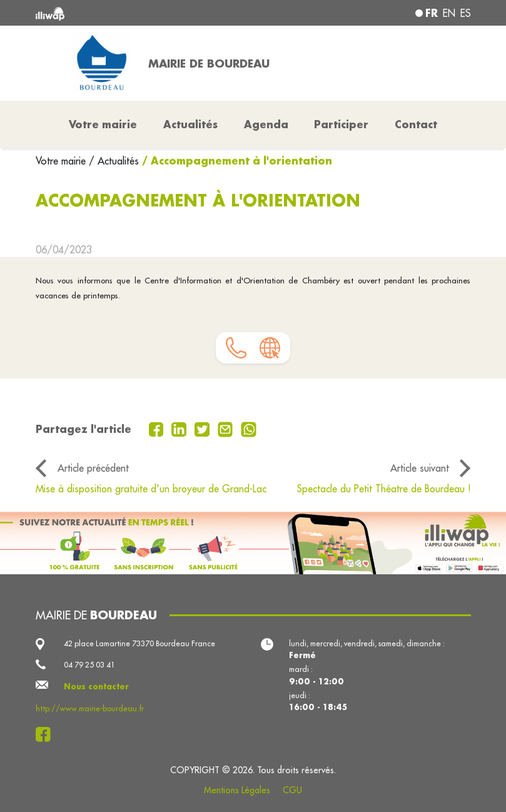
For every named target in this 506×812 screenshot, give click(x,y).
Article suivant (420, 468)
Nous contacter (96, 686)
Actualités (190, 124)
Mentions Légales (237, 790)
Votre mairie (62, 161)
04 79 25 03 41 (89, 665)
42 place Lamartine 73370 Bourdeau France (139, 643)
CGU (292, 790)
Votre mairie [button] (103, 124)
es (466, 13)
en (449, 13)
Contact (416, 124)
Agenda (266, 124)
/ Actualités (114, 161)
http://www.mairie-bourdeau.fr (90, 708)
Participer (341, 124)
